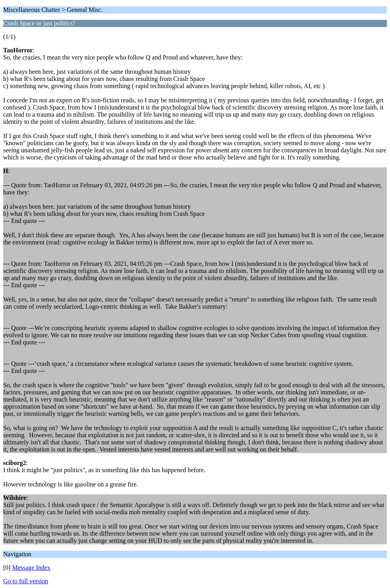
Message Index (31, 568)
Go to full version (26, 581)
